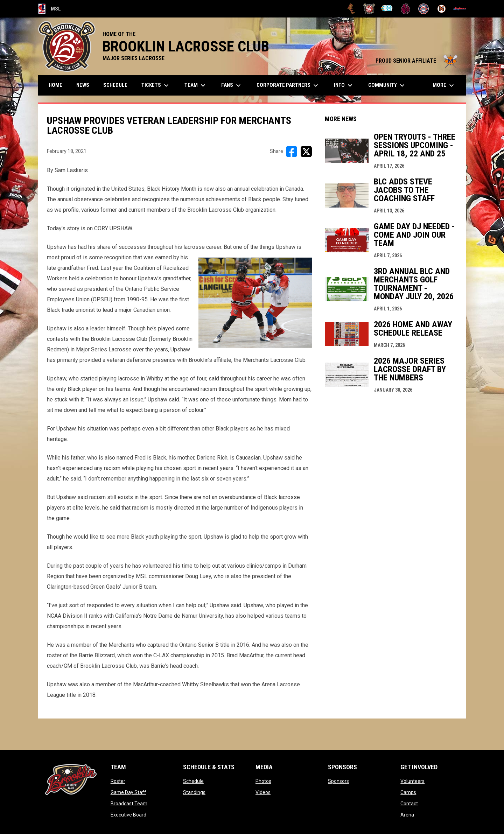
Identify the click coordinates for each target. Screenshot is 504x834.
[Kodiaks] (405, 9)
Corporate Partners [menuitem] (288, 85)
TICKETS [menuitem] (156, 85)
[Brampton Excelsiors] (351, 9)
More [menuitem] (444, 85)
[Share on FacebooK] (292, 152)
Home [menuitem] (55, 85)
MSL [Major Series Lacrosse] (50, 9)
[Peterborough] (460, 9)
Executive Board (128, 815)
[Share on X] (306, 152)
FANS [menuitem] (232, 85)
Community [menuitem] (387, 85)
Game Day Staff (128, 792)
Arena (407, 815)
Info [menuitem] (344, 85)
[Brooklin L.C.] (369, 9)
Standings (194, 792)
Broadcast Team (129, 804)
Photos (263, 781)
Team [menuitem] (196, 85)
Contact (409, 804)
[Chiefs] (387, 9)
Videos (263, 792)
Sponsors (338, 781)
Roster (118, 781)
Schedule (193, 781)
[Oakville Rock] (424, 9)
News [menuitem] (83, 85)
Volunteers (412, 781)
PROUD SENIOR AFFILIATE (417, 61)
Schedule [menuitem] (115, 85)
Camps (408, 792)
